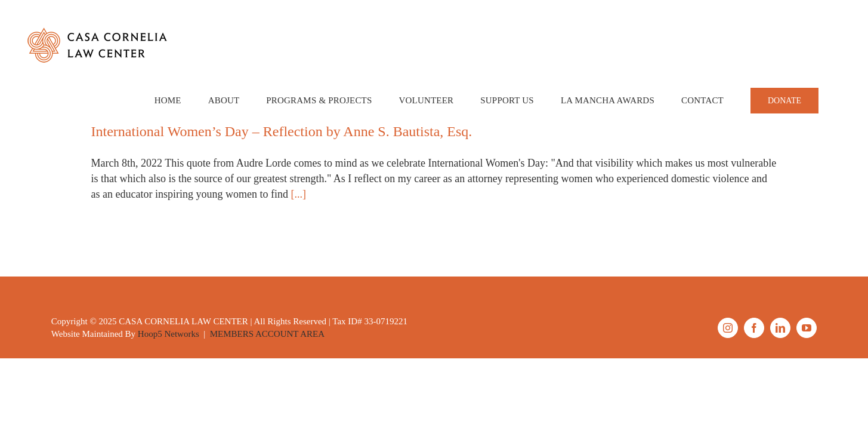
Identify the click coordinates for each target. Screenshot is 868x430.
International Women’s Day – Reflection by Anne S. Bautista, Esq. (282, 131)
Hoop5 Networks (169, 334)
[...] (298, 194)
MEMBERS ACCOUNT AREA (267, 334)
